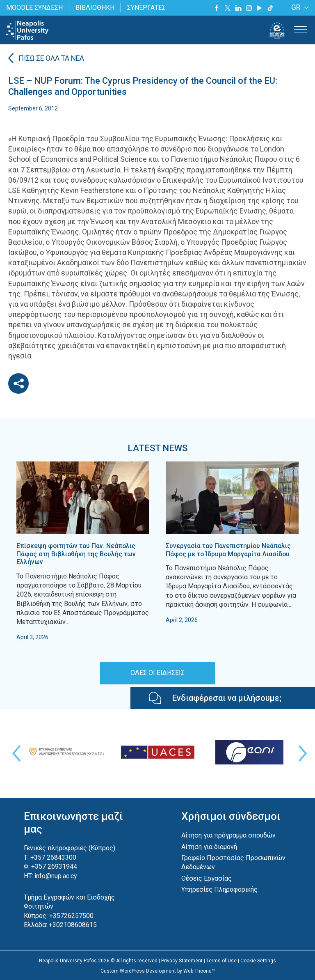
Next (301, 753)
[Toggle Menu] (301, 30)
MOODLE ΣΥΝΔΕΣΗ (34, 8)
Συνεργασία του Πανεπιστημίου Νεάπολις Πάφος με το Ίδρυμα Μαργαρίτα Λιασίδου (229, 550)
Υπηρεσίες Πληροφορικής (220, 889)
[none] (299, 8)
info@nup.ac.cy (56, 875)
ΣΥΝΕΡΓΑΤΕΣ (146, 8)
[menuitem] (299, 8)
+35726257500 (71, 915)
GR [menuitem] (296, 8)
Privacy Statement (182, 960)
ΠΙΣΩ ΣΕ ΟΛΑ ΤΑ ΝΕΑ (52, 59)
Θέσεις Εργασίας (207, 878)
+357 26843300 (53, 857)
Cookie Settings (258, 960)
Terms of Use (221, 960)
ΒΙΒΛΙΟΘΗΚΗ (95, 8)
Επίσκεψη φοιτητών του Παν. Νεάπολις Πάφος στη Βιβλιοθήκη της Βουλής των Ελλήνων (77, 554)
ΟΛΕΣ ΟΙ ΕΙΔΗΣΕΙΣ (157, 672)
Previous (14, 753)
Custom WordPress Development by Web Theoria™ (158, 971)
